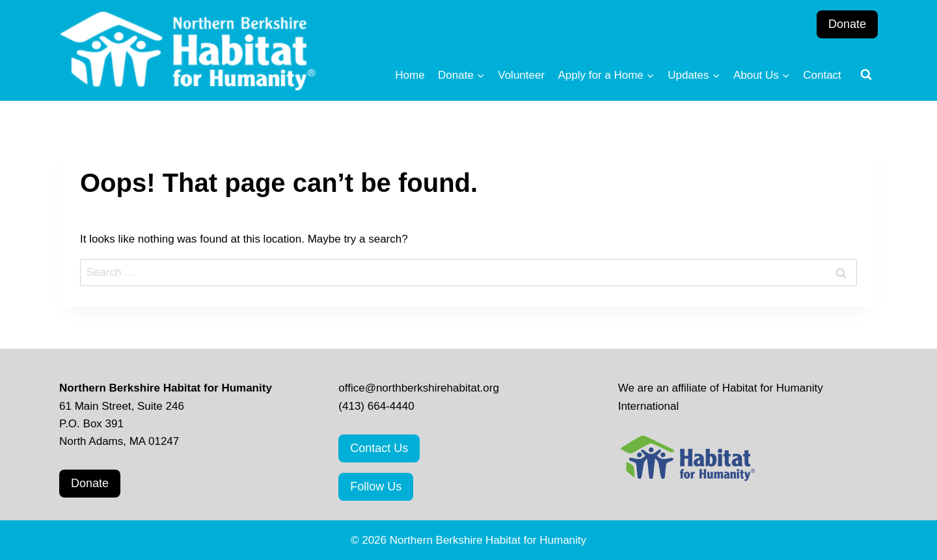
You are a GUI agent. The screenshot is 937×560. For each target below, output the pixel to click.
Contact (822, 75)
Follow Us (376, 487)
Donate (847, 24)
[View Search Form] (866, 75)
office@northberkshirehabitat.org (419, 388)
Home (410, 75)
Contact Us (379, 448)
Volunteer (521, 75)
